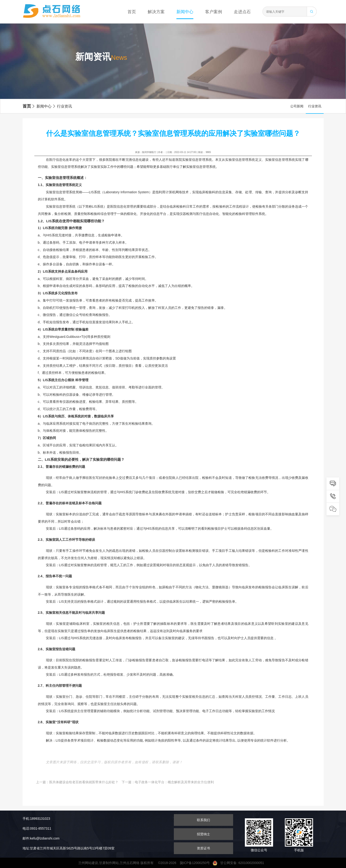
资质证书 (203, 848)
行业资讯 (62, 106)
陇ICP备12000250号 (196, 863)
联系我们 (203, 820)
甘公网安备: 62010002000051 (240, 863)
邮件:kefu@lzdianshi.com (41, 838)
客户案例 (214, 12)
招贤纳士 (203, 834)
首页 (132, 12)
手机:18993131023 (36, 819)
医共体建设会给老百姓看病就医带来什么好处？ (84, 782)
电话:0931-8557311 (37, 828)
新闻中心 (185, 12)
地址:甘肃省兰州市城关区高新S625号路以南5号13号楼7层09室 (69, 848)
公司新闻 (297, 106)
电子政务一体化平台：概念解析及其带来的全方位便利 (174, 782)
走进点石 (242, 12)
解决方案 (156, 12)
